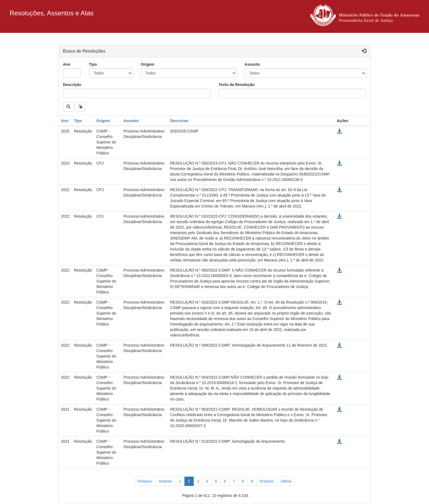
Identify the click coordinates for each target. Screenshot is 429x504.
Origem (147, 64)
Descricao (179, 121)
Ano (67, 64)
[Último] (286, 481)
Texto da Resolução (237, 85)
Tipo (93, 64)
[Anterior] (165, 481)
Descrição (72, 85)
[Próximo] (267, 481)
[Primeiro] (145, 481)
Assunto (252, 64)
